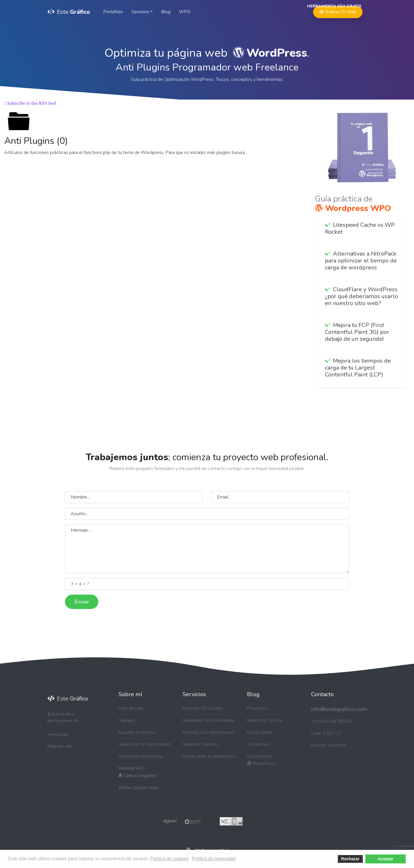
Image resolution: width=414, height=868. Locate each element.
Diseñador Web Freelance (209, 720)
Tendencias (258, 744)
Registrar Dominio (200, 744)
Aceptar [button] (386, 859)
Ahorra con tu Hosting (140, 756)
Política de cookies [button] (169, 859)
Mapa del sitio (60, 746)
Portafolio (113, 12)
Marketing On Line (265, 720)
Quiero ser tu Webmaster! (144, 744)
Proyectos (257, 708)
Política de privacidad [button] (214, 859)
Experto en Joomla (137, 732)
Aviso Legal (58, 734)
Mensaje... (207, 549)
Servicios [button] (140, 12)
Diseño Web (259, 732)
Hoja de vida (131, 708)
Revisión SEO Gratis (202, 708)
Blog (166, 12)
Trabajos (127, 720)
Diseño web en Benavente (209, 756)
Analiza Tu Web (338, 11)
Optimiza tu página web (206, 53)
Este (69, 12)
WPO (185, 12)
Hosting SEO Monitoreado (209, 732)
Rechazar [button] (350, 859)
